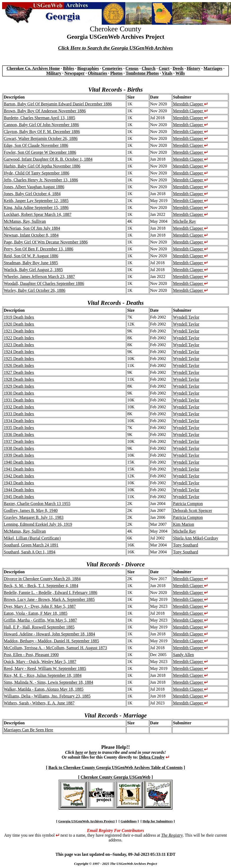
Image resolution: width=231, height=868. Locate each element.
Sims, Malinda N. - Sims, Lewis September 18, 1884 (48, 682)
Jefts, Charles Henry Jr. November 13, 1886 (41, 180)
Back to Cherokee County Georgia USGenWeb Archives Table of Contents (116, 767)
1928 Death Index (19, 379)
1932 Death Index (19, 407)
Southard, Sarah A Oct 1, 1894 (30, 552)
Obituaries (97, 73)
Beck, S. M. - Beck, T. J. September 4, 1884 (41, 586)
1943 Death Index (19, 483)
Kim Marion (184, 524)
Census (132, 68)
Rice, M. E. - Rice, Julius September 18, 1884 (43, 675)
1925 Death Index (19, 359)
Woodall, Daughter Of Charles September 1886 (44, 283)
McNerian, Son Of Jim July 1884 (32, 228)
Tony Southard (185, 545)
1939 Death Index (19, 455)
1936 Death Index (19, 435)
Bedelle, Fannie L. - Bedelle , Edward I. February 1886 (50, 593)
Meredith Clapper (190, 104)
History (194, 68)
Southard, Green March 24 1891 (31, 545)
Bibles (69, 68)
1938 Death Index (19, 448)
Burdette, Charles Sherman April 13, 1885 (39, 118)
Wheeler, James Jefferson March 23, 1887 (39, 277)
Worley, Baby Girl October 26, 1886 (35, 290)
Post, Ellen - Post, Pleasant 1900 (31, 655)
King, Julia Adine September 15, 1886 (36, 208)
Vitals (167, 73)
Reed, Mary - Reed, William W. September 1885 (45, 668)
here (79, 752)
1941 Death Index (19, 469)
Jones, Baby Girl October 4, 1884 (32, 194)
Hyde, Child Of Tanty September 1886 (36, 173)
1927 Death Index (19, 372)
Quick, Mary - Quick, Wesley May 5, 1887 (40, 662)
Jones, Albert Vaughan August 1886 (34, 187)
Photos (116, 73)
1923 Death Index (19, 345)
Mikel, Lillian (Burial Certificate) (32, 538)
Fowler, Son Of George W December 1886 (40, 152)
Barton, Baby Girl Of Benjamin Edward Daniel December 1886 (58, 104)
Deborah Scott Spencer (193, 510)
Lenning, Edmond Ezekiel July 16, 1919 (38, 524)
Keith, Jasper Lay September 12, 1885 (36, 201)
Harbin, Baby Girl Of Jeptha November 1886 (42, 166)
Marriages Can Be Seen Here (28, 730)
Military (54, 73)
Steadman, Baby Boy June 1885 (31, 263)
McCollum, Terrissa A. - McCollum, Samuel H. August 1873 (55, 648)
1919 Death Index (19, 317)
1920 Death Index (19, 324)
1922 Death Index (19, 338)
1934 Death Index (19, 421)
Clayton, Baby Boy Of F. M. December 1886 (42, 132)
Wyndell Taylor (186, 317)
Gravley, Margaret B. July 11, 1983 (34, 517)
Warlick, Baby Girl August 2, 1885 (33, 270)
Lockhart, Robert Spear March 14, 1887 (37, 214)
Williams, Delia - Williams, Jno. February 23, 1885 (47, 696)
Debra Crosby (152, 757)
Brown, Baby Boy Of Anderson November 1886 (45, 111)
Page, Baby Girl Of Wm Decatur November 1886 (46, 242)
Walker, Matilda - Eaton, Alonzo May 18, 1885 (44, 689)
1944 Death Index (19, 490)
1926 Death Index (19, 365)
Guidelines (129, 821)
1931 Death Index (19, 400)
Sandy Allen (183, 655)
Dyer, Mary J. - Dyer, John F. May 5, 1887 (40, 606)
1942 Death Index (19, 476)
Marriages (213, 68)
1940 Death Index (19, 462)
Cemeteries (112, 68)
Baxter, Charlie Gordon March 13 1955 (37, 504)
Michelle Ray (185, 221)
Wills (180, 73)
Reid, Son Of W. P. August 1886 (31, 256)
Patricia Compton (188, 504)
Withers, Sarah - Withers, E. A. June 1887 (39, 703)
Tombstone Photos (142, 73)
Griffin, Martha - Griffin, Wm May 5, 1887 (40, 620)
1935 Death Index (19, 428)
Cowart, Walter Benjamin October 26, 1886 (41, 138)
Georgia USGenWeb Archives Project (86, 821)
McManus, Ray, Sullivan (25, 221)
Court (164, 68)
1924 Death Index (19, 352)
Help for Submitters (158, 821)
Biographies (88, 68)
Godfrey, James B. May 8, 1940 (31, 510)
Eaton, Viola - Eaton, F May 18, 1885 (36, 613)
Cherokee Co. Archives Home (33, 68)
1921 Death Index (19, 331)
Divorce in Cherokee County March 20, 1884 (42, 579)
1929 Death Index (19, 386)
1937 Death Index (19, 441)
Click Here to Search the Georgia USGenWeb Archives (115, 48)
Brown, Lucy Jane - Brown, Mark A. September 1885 (49, 599)
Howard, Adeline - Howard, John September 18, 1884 (49, 634)
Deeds (178, 68)
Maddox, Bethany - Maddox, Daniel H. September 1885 (51, 641)
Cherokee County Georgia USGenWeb (115, 777)
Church (149, 68)
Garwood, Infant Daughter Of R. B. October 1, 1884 (48, 159)
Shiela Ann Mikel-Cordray (196, 538)
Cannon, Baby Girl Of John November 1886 (41, 125)
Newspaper (74, 73)
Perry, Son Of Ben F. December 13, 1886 (39, 249)
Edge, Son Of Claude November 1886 (36, 145)
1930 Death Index (19, 393)
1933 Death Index (19, 414)
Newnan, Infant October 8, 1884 (31, 235)
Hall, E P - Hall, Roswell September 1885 (39, 627)
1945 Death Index (19, 497)
